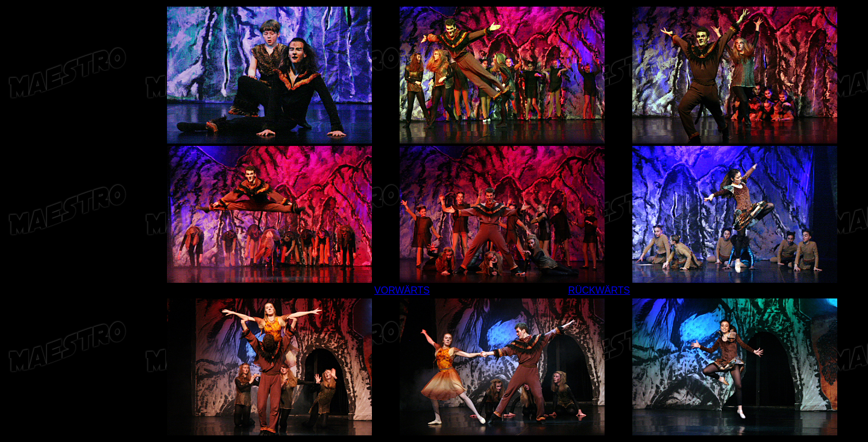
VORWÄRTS (402, 290)
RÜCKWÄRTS (599, 290)
